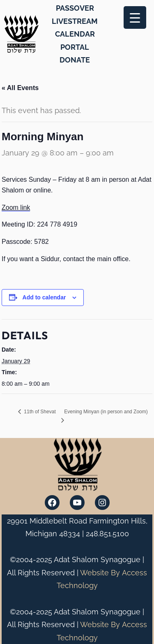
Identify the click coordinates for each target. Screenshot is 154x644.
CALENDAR (75, 34)
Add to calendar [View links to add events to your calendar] (44, 297)
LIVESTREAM (75, 21)
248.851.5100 (107, 534)
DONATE (75, 60)
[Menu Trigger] (135, 17)
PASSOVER (75, 8)
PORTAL (75, 47)
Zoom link (16, 207)
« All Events (20, 88)
